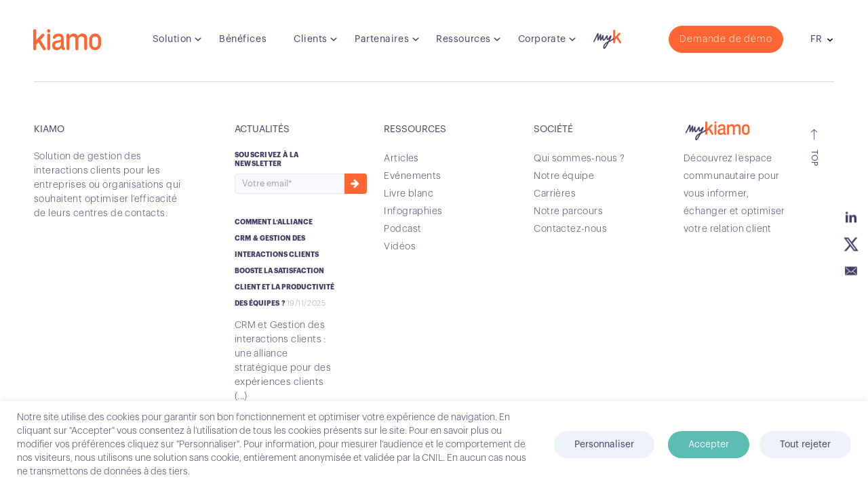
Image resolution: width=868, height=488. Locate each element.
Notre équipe (564, 176)
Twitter (851, 244)
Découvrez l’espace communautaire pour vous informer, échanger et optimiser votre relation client (734, 194)
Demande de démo (725, 40)
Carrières (555, 194)
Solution (172, 40)
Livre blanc (409, 194)
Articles (401, 159)
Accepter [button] (709, 445)
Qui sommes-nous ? (579, 159)
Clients (311, 40)
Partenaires (382, 40)
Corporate (542, 40)
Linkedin (851, 217)
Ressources (463, 40)
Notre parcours (568, 211)
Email (851, 271)
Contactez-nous (570, 229)
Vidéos (400, 247)
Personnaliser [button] (604, 445)
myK (606, 37)
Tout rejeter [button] (805, 445)
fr (815, 40)
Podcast (402, 229)
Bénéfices (243, 40)
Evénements (412, 176)
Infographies (413, 211)
